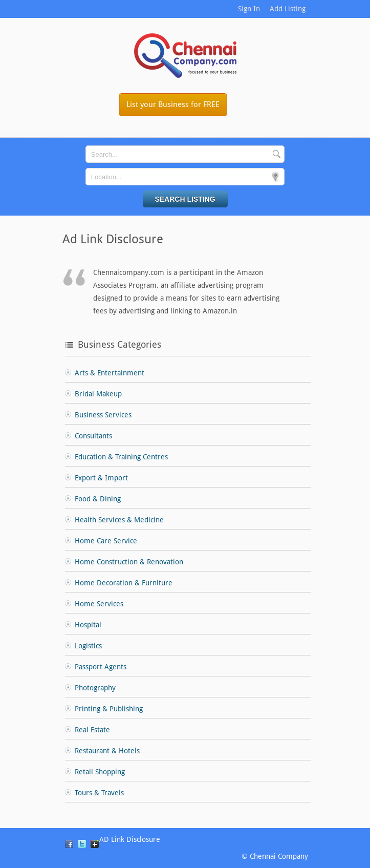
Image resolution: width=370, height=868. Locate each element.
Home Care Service (106, 541)
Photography (95, 688)
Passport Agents (101, 667)
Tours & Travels (99, 793)
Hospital (88, 625)
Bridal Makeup (98, 394)
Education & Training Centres (121, 457)
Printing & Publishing (109, 709)
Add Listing (288, 9)
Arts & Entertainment (110, 373)
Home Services (99, 604)
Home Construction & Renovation (129, 562)
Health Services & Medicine (119, 520)
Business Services (103, 415)
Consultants (93, 436)
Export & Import (101, 478)
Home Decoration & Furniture (124, 583)
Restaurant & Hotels (107, 751)
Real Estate (92, 730)
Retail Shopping (100, 772)
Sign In (249, 9)
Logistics (88, 646)
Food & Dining (98, 499)
